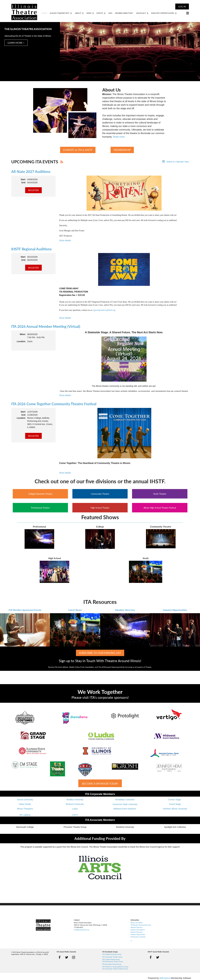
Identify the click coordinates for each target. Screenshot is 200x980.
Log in (182, 6)
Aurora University (25, 800)
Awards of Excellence (138, 930)
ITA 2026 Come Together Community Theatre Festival (54, 404)
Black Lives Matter (137, 923)
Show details (65, 240)
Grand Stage (175, 804)
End (23, 183)
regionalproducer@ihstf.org (104, 310)
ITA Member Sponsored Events (25, 610)
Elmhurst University (75, 804)
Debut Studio (25, 804)
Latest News (75, 610)
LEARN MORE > (16, 43)
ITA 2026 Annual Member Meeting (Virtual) (46, 326)
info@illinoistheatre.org (81, 930)
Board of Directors (137, 932)
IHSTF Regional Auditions (31, 249)
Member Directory (125, 610)
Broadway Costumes (125, 800)
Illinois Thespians (25, 809)
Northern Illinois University (175, 809)
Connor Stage (175, 800)
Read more (119, 137)
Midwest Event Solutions (125, 809)
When (23, 334)
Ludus (75, 809)
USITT (75, 815)
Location (21, 341)
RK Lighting (25, 815)
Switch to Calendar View (178, 162)
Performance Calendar (138, 937)
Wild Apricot (165, 978)
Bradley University (75, 800)
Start (23, 179)
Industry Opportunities (175, 610)
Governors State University (125, 804)
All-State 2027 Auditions (31, 172)
